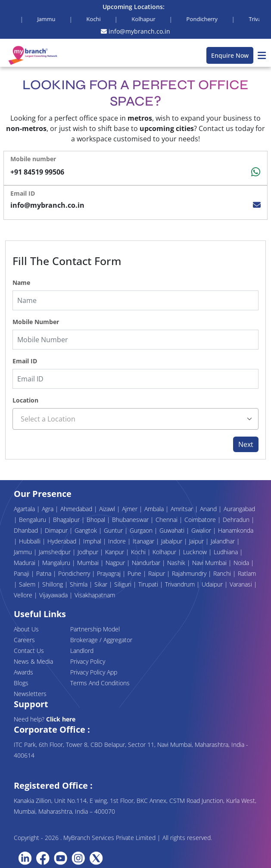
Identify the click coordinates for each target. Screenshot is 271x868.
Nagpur (116, 563)
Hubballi (31, 541)
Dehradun (237, 520)
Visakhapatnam (95, 595)
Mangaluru (57, 563)
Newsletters (30, 694)
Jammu (24, 552)
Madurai (25, 563)
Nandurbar (147, 563)
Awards (23, 672)
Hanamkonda (236, 530)
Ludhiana (227, 552)
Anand (209, 509)
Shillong (53, 584)
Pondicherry (75, 573)
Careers (24, 640)
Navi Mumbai (210, 563)
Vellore (24, 595)
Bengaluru (33, 520)
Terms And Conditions (100, 683)
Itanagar (144, 541)
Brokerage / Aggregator (101, 640)
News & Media (33, 661)
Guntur (114, 530)
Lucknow (196, 552)
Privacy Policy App (94, 672)
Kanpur (115, 552)
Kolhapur (165, 552)
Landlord (82, 651)
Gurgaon (142, 530)
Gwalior (202, 530)
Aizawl (108, 509)
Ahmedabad (77, 509)
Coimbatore (201, 520)
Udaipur (213, 584)
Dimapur (57, 530)
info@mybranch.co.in (135, 31)
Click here (61, 719)
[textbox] (135, 419)
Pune (135, 573)
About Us (26, 629)
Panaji (22, 573)
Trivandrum (181, 584)
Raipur (157, 573)
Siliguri (124, 584)
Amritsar (183, 509)
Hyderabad (63, 541)
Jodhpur (89, 552)
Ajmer (131, 509)
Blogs (21, 683)
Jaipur (197, 541)
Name (21, 283)
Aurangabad (239, 509)
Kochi (139, 552)
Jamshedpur (56, 552)
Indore (118, 541)
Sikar (102, 584)
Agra (48, 509)
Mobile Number (36, 322)
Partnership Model (95, 629)
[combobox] (135, 419)
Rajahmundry (190, 573)
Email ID (25, 361)
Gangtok (87, 530)
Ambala (155, 509)
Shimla (79, 584)
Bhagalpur (67, 520)
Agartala (25, 509)
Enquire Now (230, 55)
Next (246, 444)
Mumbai (89, 563)
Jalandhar (224, 541)
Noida (242, 563)
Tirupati (149, 584)
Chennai (167, 520)
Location (25, 400)
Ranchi (223, 573)
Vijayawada (54, 595)
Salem (28, 584)
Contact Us (29, 651)
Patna (45, 573)
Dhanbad (27, 530)
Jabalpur (173, 541)
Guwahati (173, 530)
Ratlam (247, 573)
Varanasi (242, 584)
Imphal (93, 541)
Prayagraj (110, 573)
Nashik (177, 563)
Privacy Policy (88, 661)
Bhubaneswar (131, 520)
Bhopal (97, 520)
